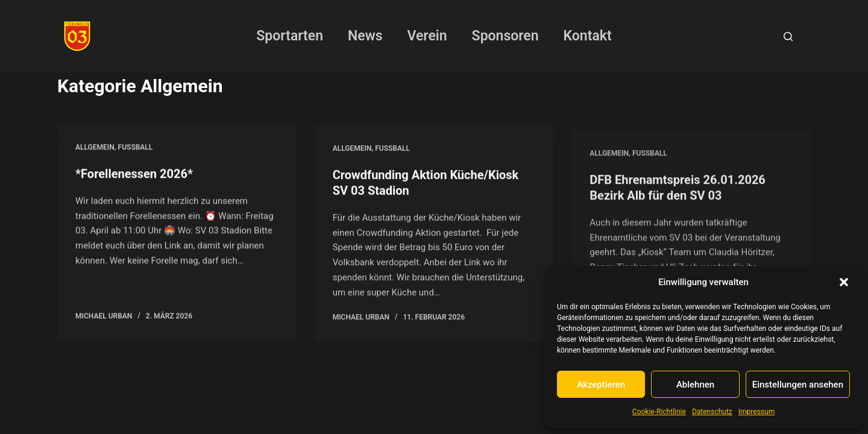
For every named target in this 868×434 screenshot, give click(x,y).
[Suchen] (788, 36)
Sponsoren (505, 36)
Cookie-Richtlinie (659, 412)
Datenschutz (712, 412)
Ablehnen (695, 385)
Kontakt (588, 36)
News (365, 36)
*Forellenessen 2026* (134, 175)
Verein (427, 36)
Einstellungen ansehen (798, 385)
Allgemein (95, 148)
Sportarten (290, 36)
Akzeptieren (601, 385)
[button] (844, 282)
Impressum (756, 412)
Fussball (136, 148)
